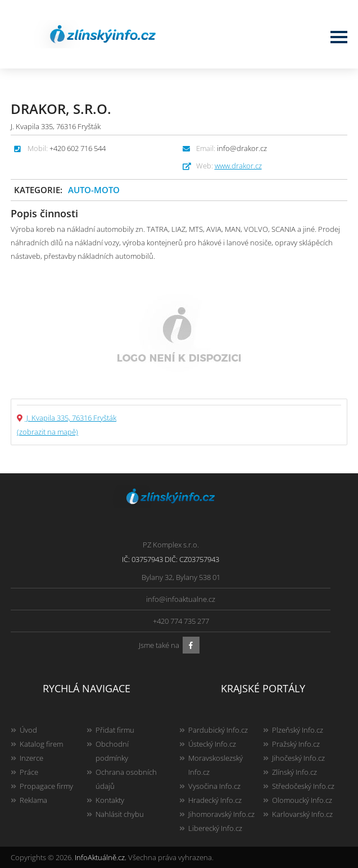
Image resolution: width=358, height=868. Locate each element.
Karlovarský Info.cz (302, 814)
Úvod (28, 730)
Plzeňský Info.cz (298, 730)
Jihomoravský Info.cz (221, 814)
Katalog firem (41, 744)
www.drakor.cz (238, 166)
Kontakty (110, 800)
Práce (29, 772)
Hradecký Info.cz (215, 800)
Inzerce (31, 758)
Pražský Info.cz (296, 744)
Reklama (33, 800)
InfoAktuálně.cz (100, 857)
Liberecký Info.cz (215, 828)
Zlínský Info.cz (294, 772)
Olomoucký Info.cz (302, 800)
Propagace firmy (46, 786)
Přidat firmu (115, 730)
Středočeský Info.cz (303, 786)
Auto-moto (94, 190)
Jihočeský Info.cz (298, 758)
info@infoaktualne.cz (181, 599)
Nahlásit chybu (120, 814)
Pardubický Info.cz (218, 730)
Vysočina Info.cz (214, 786)
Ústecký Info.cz (212, 744)
